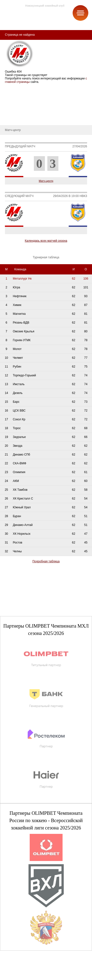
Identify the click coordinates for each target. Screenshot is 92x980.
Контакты (10, 118)
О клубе (9, 88)
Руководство (12, 103)
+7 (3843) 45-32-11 (20, 976)
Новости (9, 110)
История (9, 96)
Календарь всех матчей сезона (46, 241)
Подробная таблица (46, 561)
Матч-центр (46, 181)
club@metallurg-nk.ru (21, 970)
